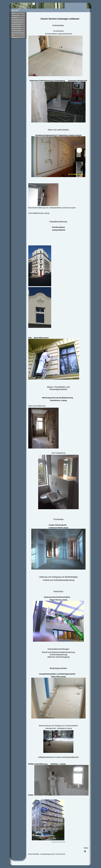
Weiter (86, 848)
